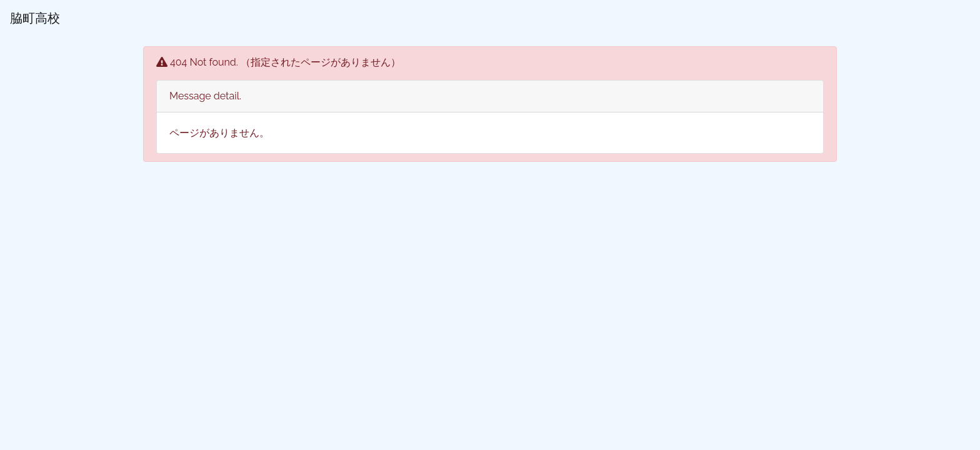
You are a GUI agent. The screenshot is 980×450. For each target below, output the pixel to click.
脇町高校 (35, 18)
